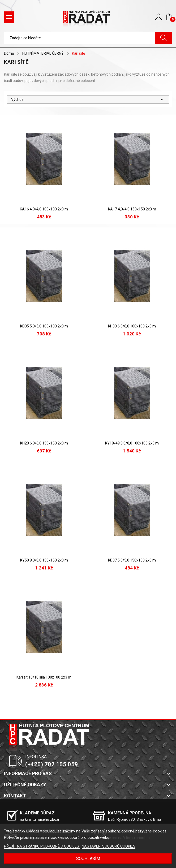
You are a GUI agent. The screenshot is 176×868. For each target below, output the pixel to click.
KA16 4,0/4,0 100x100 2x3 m (44, 209)
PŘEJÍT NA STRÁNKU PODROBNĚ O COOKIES (42, 846)
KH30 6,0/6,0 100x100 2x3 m (132, 326)
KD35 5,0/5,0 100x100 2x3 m (44, 326)
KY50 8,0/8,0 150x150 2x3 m (44, 560)
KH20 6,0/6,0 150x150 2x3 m (44, 443)
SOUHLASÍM (88, 859)
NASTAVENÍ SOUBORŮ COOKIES (109, 846)
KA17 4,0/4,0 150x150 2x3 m (132, 209)
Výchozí (88, 100)
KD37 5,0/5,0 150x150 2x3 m (132, 560)
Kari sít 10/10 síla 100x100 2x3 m (44, 677)
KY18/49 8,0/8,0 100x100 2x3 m (132, 443)
